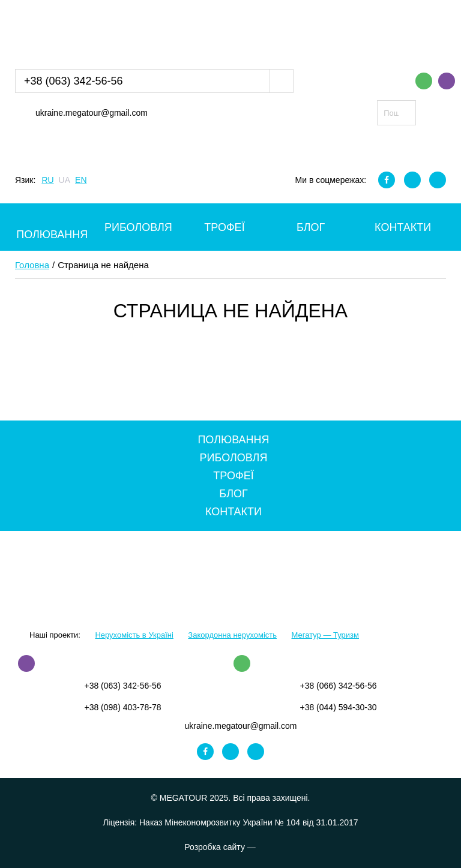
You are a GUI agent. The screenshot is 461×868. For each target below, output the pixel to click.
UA (65, 180)
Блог (311, 227)
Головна (32, 265)
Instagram (412, 180)
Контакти (403, 227)
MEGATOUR (77, 32)
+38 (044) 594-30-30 (338, 707)
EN (81, 180)
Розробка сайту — (230, 847)
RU (47, 180)
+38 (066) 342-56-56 (338, 686)
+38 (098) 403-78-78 (122, 707)
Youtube (438, 180)
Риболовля (138, 227)
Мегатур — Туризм (325, 635)
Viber (447, 81)
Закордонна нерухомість (232, 635)
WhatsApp (424, 81)
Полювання (52, 235)
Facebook (387, 180)
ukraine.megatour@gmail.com (92, 113)
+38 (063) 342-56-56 (74, 81)
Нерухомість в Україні (134, 635)
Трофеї (224, 227)
